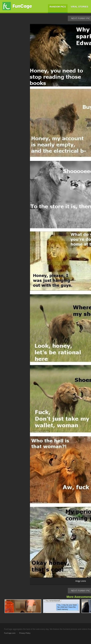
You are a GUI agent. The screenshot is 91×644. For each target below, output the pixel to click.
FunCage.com (10, 633)
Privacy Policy (25, 633)
